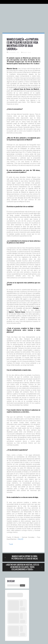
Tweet (11, 544)
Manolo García (27, 52)
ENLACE (21, 539)
